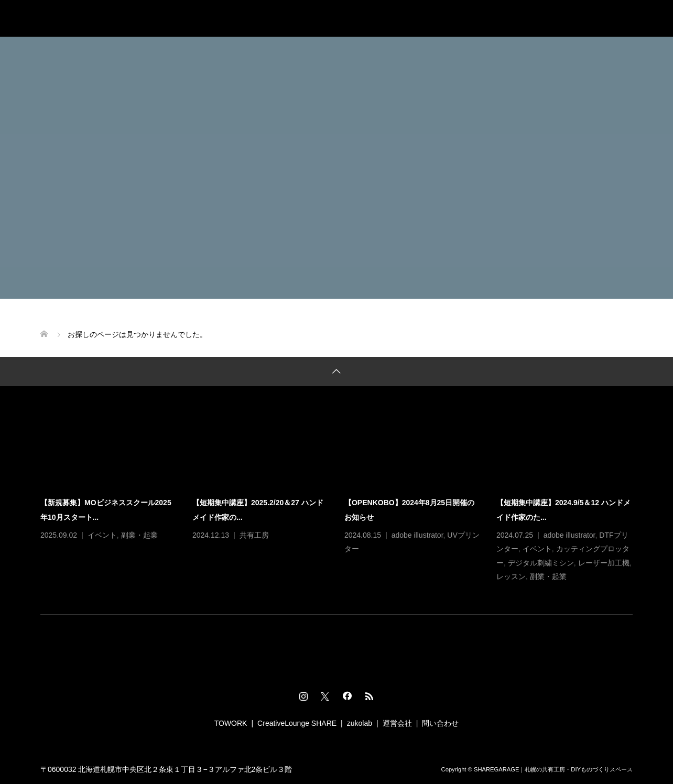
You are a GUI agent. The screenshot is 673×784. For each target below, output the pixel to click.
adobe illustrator (417, 535)
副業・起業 (139, 535)
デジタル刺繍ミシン (541, 563)
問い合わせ (440, 723)
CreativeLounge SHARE (297, 723)
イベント (102, 535)
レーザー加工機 (604, 563)
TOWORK (231, 723)
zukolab (360, 723)
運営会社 (397, 723)
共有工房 (254, 535)
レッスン (511, 576)
